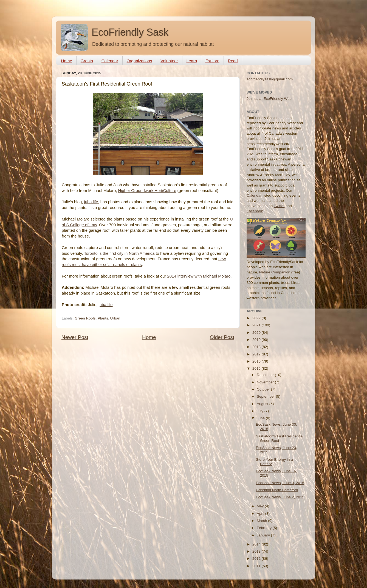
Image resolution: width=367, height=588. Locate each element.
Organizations (139, 61)
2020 (257, 333)
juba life (91, 202)
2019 (257, 340)
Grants (87, 61)
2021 (257, 325)
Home (67, 61)
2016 (257, 361)
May (261, 506)
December (266, 375)
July (261, 411)
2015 (257, 368)
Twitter (279, 206)
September (266, 396)
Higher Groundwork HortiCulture (147, 191)
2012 (257, 559)
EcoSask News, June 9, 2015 (280, 483)
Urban (115, 318)
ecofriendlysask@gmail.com (270, 79)
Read (233, 61)
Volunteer (169, 61)
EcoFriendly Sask (130, 32)
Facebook (255, 211)
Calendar (110, 61)
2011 (257, 566)
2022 (257, 318)
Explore (212, 61)
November (266, 382)
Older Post (222, 337)
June (261, 418)
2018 (257, 347)
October (264, 389)
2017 (257, 354)
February (265, 528)
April (261, 514)
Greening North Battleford (277, 490)
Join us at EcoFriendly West (269, 99)
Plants (103, 318)
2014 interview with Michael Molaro (199, 276)
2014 (257, 544)
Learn (192, 61)
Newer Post (75, 337)
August (263, 404)
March (262, 521)
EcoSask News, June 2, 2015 (280, 497)
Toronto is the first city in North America (119, 253)
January (264, 535)
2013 (257, 551)
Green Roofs (85, 318)
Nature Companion (275, 272)
